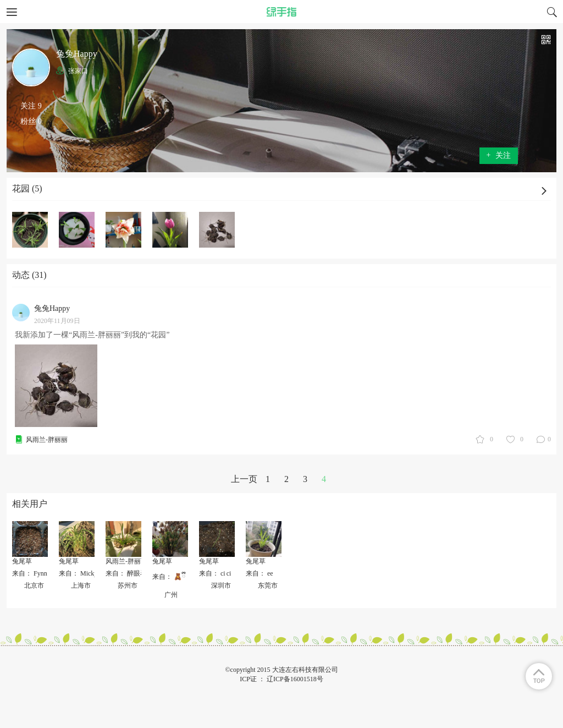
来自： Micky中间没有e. (94, 573)
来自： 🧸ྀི (169, 577)
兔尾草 (22, 561)
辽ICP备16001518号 (295, 679)
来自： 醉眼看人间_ (134, 573)
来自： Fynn (30, 573)
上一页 (244, 479)
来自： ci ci (215, 573)
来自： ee (260, 573)
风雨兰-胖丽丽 (47, 440)
